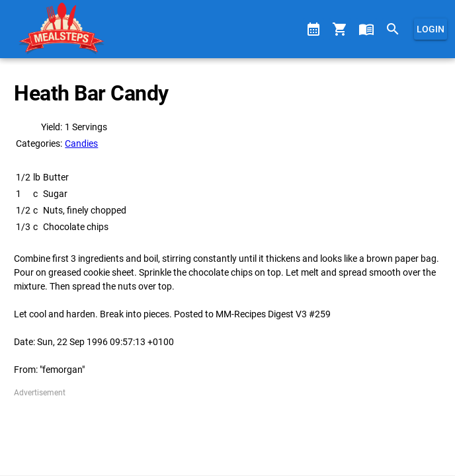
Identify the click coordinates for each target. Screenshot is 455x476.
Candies (81, 143)
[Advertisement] (227, 432)
